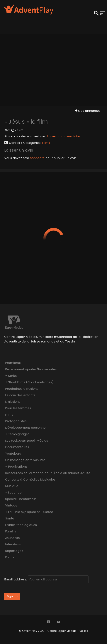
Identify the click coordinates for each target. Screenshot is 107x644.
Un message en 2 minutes (25, 460)
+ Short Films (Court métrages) (29, 382)
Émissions (13, 402)
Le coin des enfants (20, 395)
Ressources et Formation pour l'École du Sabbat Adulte (48, 473)
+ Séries (11, 376)
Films (46, 143)
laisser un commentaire (63, 136)
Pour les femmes (18, 408)
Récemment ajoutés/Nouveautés (31, 369)
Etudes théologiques (21, 525)
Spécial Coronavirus (21, 499)
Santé (10, 518)
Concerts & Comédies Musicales (30, 480)
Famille (11, 531)
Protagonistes (16, 421)
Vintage (11, 505)
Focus (10, 557)
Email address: (46, 579)
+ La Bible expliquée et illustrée (29, 512)
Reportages (14, 551)
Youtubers (13, 454)
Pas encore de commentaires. (42, 136)
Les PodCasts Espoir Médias (27, 441)
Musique (12, 486)
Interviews (13, 544)
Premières (13, 363)
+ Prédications (16, 467)
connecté (37, 158)
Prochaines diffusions (22, 389)
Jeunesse (12, 538)
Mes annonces (87, 111)
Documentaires (17, 447)
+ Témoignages (17, 434)
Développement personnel (26, 428)
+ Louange (13, 492)
